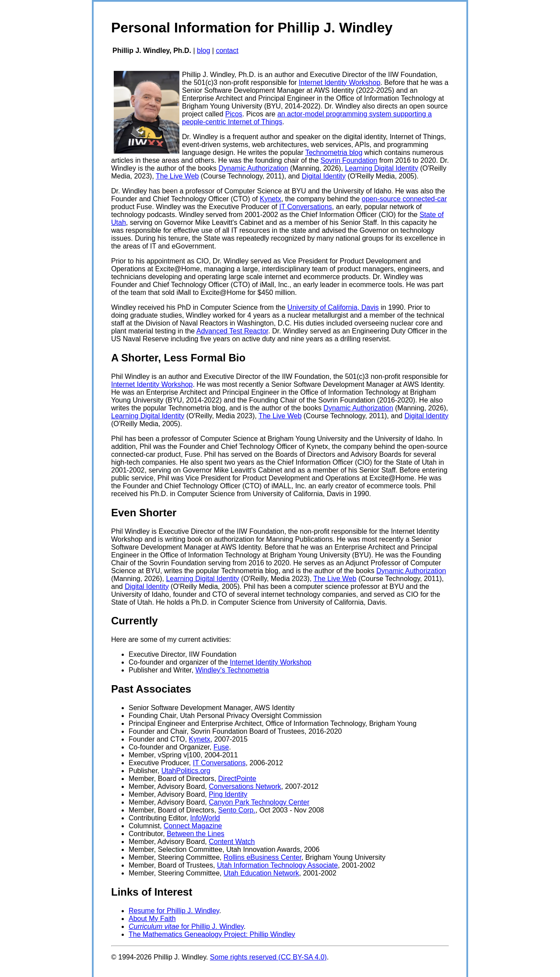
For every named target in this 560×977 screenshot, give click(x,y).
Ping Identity (228, 794)
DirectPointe (237, 779)
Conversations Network (245, 786)
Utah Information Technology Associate (277, 865)
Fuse (221, 747)
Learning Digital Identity (382, 168)
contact (227, 51)
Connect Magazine (193, 826)
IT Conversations (306, 207)
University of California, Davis (333, 307)
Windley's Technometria (232, 670)
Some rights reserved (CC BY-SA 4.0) (268, 957)
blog (203, 51)
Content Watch (232, 842)
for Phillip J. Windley (186, 926)
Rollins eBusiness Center (262, 857)
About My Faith (152, 919)
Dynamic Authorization (253, 168)
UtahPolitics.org (186, 771)
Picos (234, 114)
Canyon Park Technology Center (259, 802)
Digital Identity (324, 176)
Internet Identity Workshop (339, 82)
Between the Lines (196, 834)
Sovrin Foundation (349, 160)
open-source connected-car (404, 199)
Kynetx (271, 199)
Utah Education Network (261, 873)
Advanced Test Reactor (232, 331)
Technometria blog (334, 152)
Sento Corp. (237, 810)
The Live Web (177, 176)
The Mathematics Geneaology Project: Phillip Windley (212, 934)
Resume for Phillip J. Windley (174, 911)
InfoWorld (205, 818)
